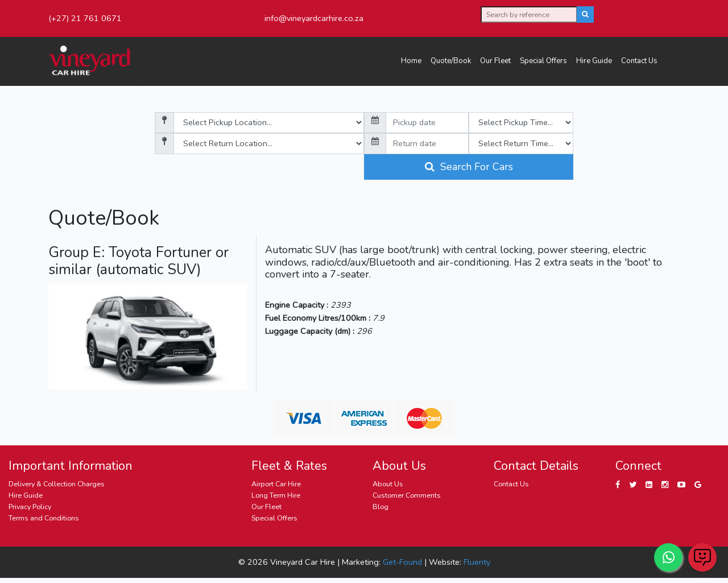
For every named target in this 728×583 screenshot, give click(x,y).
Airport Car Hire (276, 484)
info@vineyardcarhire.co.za (314, 18)
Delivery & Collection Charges (57, 484)
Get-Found (402, 562)
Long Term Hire (276, 495)
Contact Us (639, 61)
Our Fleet (495, 61)
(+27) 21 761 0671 (85, 18)
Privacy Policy (30, 506)
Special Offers (543, 61)
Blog (380, 506)
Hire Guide (594, 61)
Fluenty (477, 562)
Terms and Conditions (44, 518)
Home (411, 61)
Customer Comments (407, 495)
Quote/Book (451, 61)
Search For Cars (469, 167)
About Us (388, 484)
